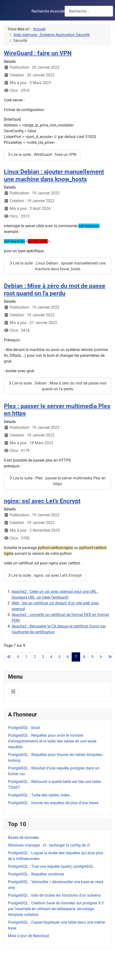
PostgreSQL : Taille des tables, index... (40, 795)
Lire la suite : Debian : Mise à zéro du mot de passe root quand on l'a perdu (57, 386)
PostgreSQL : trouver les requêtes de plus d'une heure (53, 803)
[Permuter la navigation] (13, 692)
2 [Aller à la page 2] (35, 657)
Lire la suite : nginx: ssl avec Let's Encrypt (45, 575)
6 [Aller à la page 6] (68, 657)
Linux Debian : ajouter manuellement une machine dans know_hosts (54, 175)
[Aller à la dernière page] (110, 657)
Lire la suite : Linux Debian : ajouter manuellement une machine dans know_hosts (58, 266)
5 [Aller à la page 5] (59, 657)
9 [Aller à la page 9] (92, 657)
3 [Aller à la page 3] (43, 657)
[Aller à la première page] (9, 657)
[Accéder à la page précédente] (18, 657)
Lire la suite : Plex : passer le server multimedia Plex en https (57, 481)
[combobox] (89, 11)
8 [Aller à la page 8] (84, 657)
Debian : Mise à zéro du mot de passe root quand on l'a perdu (55, 289)
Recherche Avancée (48, 11)
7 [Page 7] (76, 657)
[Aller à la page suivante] (101, 657)
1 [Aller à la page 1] (27, 657)
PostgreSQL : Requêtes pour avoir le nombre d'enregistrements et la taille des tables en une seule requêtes (52, 741)
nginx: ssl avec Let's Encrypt (42, 501)
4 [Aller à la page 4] (51, 657)
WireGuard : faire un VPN (38, 53)
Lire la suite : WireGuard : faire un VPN (42, 155)
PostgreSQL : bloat (24, 728)
